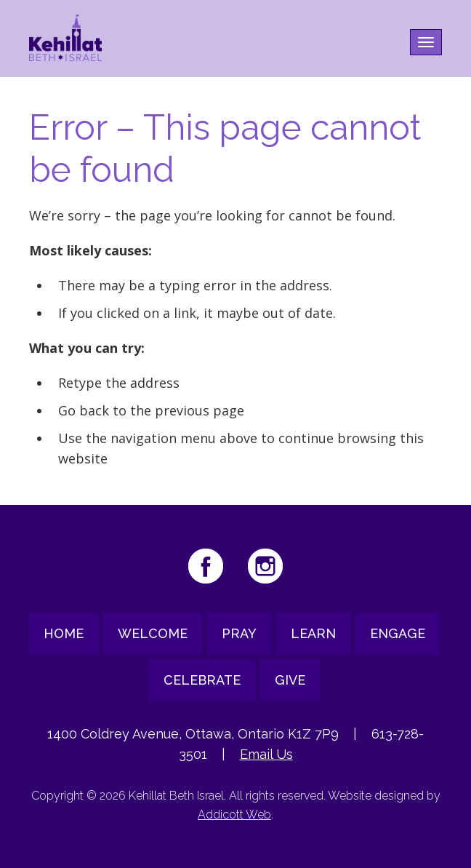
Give (290, 680)
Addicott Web (234, 815)
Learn (313, 633)
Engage (398, 633)
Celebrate (202, 680)
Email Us (266, 754)
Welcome (153, 633)
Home (64, 633)
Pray (239, 633)
